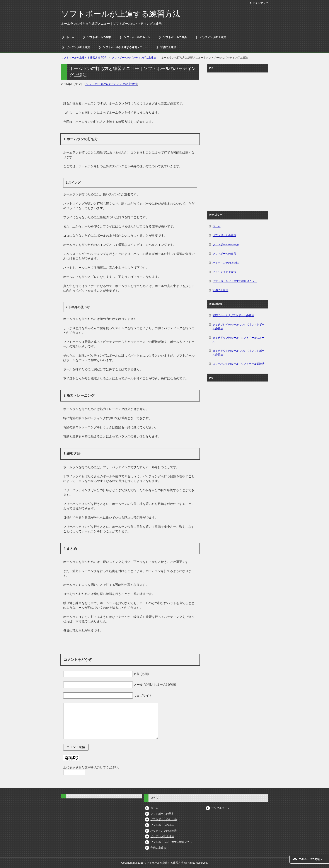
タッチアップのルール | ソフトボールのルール (239, 340)
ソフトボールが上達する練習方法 (121, 14)
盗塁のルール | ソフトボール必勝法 (233, 315)
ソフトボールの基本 (99, 37)
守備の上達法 (168, 47)
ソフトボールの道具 (175, 37)
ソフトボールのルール (137, 37)
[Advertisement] (237, 140)
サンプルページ (220, 808)
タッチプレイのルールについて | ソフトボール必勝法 (239, 326)
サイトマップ (260, 3)
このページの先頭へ (310, 859)
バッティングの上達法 (213, 37)
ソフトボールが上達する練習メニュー (125, 47)
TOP (84, 58)
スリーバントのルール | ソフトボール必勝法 (239, 364)
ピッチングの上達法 (78, 47)
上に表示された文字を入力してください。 (92, 767)
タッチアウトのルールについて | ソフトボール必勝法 (239, 353)
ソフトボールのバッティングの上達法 (111, 84)
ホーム (70, 37)
